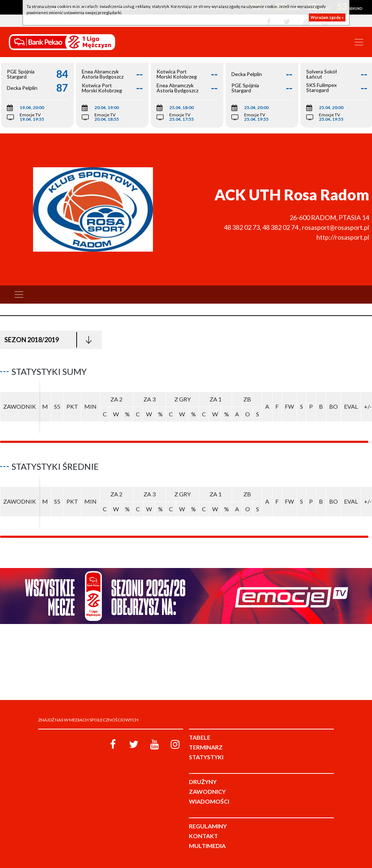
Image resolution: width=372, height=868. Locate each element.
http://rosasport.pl (343, 237)
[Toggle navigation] (359, 42)
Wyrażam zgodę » (327, 17)
